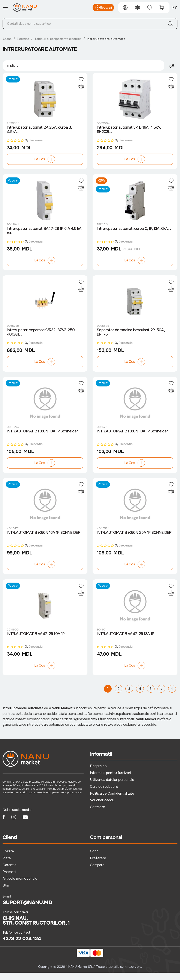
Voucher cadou (102, 807)
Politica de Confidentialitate (112, 801)
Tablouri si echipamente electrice (58, 39)
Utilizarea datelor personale (112, 787)
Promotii (9, 879)
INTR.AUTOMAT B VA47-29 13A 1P (125, 641)
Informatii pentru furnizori (110, 780)
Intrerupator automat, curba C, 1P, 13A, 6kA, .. (134, 231)
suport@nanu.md (27, 910)
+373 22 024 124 (22, 946)
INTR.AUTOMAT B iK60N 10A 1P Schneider (42, 436)
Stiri (6, 893)
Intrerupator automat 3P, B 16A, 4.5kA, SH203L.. (129, 131)
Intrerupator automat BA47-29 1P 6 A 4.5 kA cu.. (44, 233)
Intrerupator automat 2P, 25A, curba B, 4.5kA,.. (39, 131)
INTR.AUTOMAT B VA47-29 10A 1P (36, 641)
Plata (7, 865)
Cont (94, 858)
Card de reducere (104, 794)
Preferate (98, 865)
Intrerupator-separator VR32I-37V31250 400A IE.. (41, 336)
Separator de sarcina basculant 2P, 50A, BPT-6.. (131, 336)
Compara (97, 872)
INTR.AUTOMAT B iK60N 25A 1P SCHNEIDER (134, 539)
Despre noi (99, 773)
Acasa (7, 39)
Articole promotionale (20, 886)
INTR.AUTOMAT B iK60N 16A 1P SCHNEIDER (44, 539)
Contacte (97, 814)
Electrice (23, 39)
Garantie (10, 872)
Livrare (8, 858)
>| (172, 696)
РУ (175, 7)
